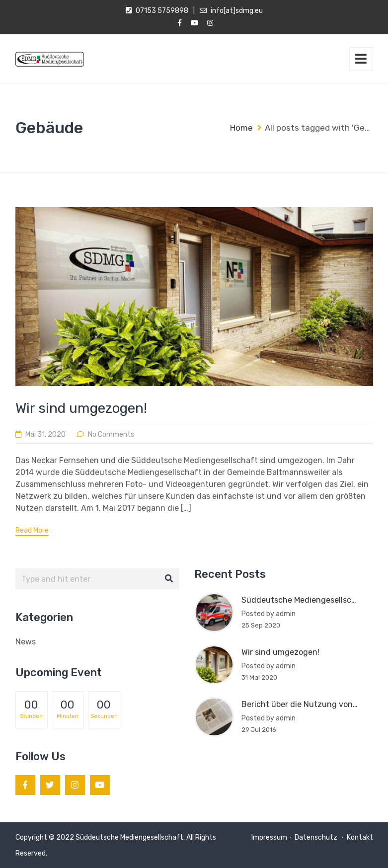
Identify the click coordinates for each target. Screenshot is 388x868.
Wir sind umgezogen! (81, 408)
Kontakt (360, 837)
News (26, 642)
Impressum (269, 837)
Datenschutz (317, 837)
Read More (32, 531)
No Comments (111, 434)
